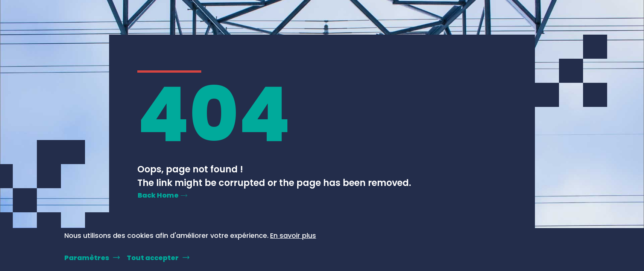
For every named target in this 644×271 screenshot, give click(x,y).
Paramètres (87, 258)
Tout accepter (153, 258)
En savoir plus (293, 235)
